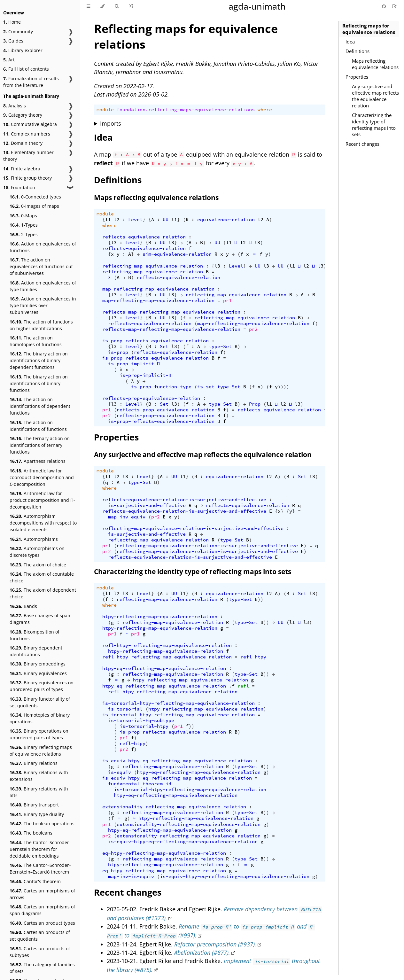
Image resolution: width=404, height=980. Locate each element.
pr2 (253, 329)
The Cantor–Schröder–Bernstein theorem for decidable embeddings (40, 849)
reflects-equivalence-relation (144, 237)
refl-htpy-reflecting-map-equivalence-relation (167, 645)
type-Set (220, 346)
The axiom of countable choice (42, 577)
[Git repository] (385, 6)
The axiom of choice (38, 565)
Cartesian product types (42, 923)
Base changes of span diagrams (40, 619)
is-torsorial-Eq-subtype (141, 720)
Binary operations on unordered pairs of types (39, 734)
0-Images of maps (34, 206)
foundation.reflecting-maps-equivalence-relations (186, 110)
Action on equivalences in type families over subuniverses (43, 305)
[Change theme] (102, 6)
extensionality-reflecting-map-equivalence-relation (174, 807)
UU (166, 220)
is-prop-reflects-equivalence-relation (155, 341)
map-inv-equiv (127, 517)
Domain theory (23, 143)
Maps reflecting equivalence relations (375, 64)
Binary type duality (37, 814)
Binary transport (34, 805)
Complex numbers (27, 134)
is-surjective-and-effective (147, 505)
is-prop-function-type (161, 387)
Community (18, 31)
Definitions (357, 51)
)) (260, 599)
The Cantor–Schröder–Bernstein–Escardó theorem (40, 868)
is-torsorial (125, 709)
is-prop (118, 352)
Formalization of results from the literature (31, 82)
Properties (357, 77)
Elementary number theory (28, 156)
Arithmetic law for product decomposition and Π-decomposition (42, 500)
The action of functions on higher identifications (41, 325)
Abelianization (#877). (202, 953)
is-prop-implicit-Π (134, 364)
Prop (255, 404)
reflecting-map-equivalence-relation (153, 266)
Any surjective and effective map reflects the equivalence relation (375, 96)
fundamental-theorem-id (140, 784)
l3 (114, 243)
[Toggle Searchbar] (117, 6)
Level (135, 220)
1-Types (24, 225)
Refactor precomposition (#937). (215, 944)
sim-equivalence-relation (177, 254)
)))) (284, 387)
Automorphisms (34, 539)
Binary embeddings (38, 664)
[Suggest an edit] (394, 6)
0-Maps (23, 216)
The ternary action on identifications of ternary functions (40, 445)
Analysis (15, 106)
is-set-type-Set (219, 387)
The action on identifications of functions (38, 426)
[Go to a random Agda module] (131, 6)
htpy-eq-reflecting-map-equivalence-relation (164, 668)
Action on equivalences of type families (43, 286)
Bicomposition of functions (35, 635)
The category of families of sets (42, 968)
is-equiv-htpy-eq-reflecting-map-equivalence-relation (177, 761)
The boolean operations (42, 824)
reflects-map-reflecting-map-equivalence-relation (171, 312)
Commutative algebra (30, 124)
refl (243, 686)
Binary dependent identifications (36, 651)
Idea (350, 42)
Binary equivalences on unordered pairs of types (42, 686)
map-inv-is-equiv (131, 876)
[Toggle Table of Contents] (88, 6)
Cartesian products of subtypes (40, 952)
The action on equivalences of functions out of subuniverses (41, 266)
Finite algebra (22, 169)
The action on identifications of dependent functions (40, 406)
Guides (13, 41)
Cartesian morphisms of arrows (42, 894)
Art (9, 60)
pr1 (227, 300)
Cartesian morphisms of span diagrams (42, 910)
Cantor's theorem (35, 881)
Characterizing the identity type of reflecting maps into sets (374, 125)
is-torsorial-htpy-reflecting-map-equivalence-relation (179, 703)
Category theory (23, 115)
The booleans (31, 833)
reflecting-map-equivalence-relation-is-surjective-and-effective (193, 528)
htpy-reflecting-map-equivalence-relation (160, 617)
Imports (111, 123)
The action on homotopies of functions (36, 341)
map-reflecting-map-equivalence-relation (158, 289)
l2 (117, 220)
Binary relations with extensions (39, 776)
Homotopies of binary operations (40, 718)
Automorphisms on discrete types (37, 552)
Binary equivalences (38, 673)
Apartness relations (38, 461)
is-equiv (120, 772)
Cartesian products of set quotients (40, 936)
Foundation (19, 187)
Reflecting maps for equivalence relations (369, 29)
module (105, 110)
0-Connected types (35, 197)
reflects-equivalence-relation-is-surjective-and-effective (184, 500)
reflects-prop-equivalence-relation (151, 398)
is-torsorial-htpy (144, 726)
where (265, 110)
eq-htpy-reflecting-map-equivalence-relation (164, 853)
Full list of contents (26, 69)
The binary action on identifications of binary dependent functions (39, 360)
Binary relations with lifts (39, 792)
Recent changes (362, 144)
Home (12, 22)
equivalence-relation (226, 220)
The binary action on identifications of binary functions (39, 383)
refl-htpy (253, 657)
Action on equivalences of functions (43, 247)
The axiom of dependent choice (43, 593)
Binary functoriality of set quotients (40, 702)
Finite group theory (27, 178)
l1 (108, 220)
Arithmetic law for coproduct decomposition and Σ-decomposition (42, 477)
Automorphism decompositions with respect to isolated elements (43, 523)
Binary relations (34, 763)
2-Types (24, 234)
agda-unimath (257, 6)
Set (164, 346)
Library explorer (23, 50)
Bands (23, 606)
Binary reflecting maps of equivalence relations (41, 751)
